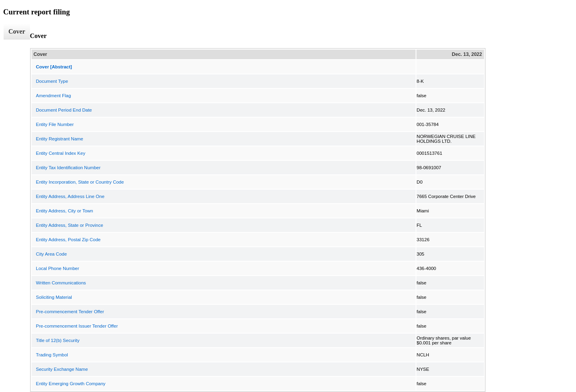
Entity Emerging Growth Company (71, 384)
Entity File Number (55, 124)
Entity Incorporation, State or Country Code (80, 182)
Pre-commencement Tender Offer (70, 312)
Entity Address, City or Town (65, 211)
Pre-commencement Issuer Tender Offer (77, 326)
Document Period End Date (64, 110)
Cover (17, 31)
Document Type (52, 81)
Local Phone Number (58, 268)
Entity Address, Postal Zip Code (68, 240)
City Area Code (51, 254)
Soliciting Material (54, 297)
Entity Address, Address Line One (70, 196)
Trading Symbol (52, 355)
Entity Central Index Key (61, 153)
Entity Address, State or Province (70, 225)
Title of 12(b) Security (58, 340)
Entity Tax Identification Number (68, 168)
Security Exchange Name (62, 369)
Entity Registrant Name (60, 139)
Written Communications (61, 283)
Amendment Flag (54, 96)
